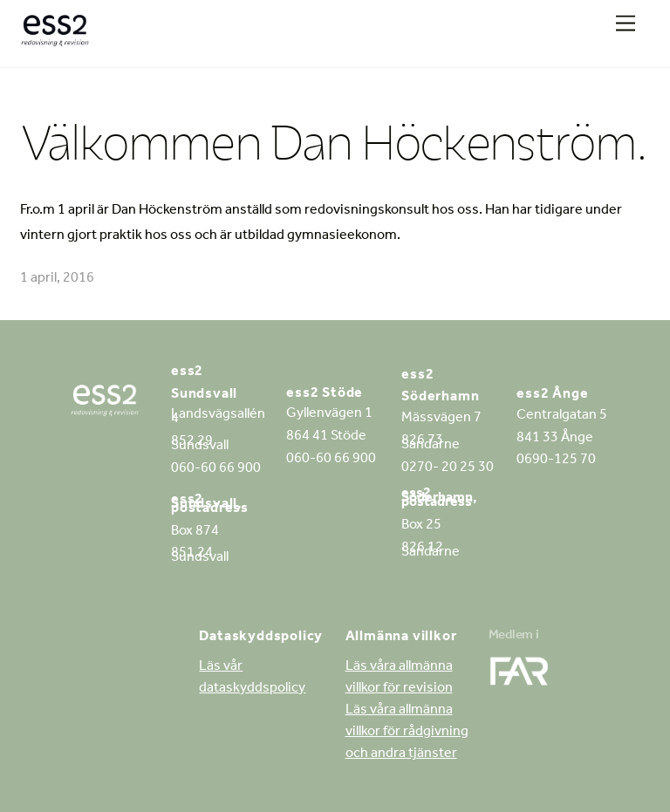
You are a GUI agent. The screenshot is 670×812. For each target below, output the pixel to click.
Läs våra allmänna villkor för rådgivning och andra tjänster (407, 733)
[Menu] (626, 24)
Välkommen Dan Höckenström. (333, 141)
